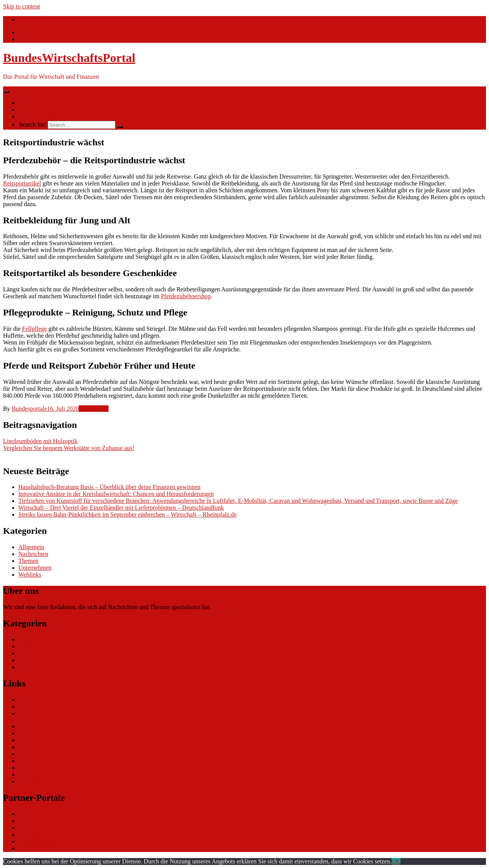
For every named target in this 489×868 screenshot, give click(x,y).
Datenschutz (33, 775)
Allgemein (31, 547)
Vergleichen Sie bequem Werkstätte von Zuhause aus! (69, 448)
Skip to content (22, 6)
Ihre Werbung (35, 116)
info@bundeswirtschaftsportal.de (59, 19)
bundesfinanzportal (42, 828)
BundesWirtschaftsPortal (69, 58)
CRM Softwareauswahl (47, 733)
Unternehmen (35, 568)
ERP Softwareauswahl (46, 740)
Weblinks (30, 575)
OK (396, 861)
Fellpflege (35, 329)
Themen (28, 110)
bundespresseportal (42, 841)
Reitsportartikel (22, 183)
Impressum (32, 781)
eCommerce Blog (40, 726)
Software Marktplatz (44, 747)
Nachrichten (33, 103)
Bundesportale (29, 409)
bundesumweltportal (43, 821)
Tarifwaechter (35, 848)
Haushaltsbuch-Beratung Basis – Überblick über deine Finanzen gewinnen (109, 487)
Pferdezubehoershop (186, 296)
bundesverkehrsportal (45, 814)
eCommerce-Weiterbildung (52, 768)
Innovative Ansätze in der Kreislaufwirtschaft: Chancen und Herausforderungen (116, 494)
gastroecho (32, 761)
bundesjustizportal (41, 835)
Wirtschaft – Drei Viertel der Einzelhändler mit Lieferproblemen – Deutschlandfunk (121, 508)
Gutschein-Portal (39, 754)
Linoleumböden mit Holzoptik (40, 441)
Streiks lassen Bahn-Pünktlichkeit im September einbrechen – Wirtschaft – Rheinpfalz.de (127, 514)
